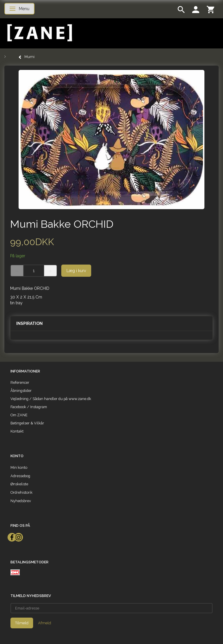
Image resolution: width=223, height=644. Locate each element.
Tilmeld (22, 623)
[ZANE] (39, 33)
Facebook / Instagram (29, 407)
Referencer (20, 382)
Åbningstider (21, 391)
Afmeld (45, 623)
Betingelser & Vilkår (27, 423)
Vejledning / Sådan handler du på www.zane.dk (51, 399)
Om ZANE (19, 415)
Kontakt (17, 431)
